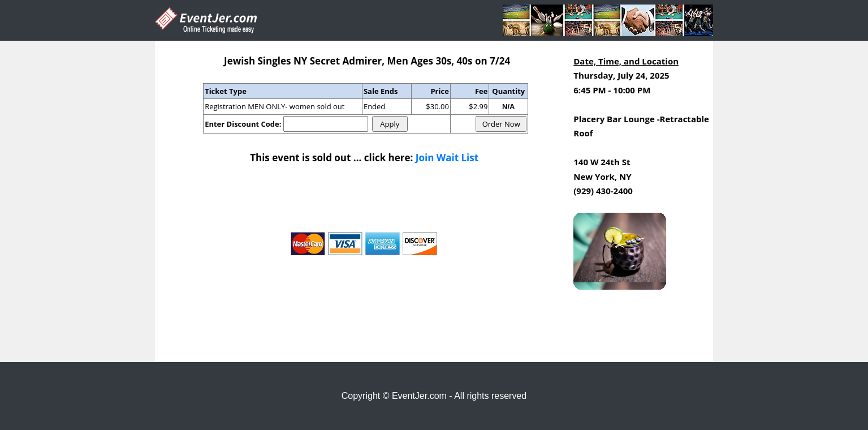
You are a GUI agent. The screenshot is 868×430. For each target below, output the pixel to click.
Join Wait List (447, 158)
